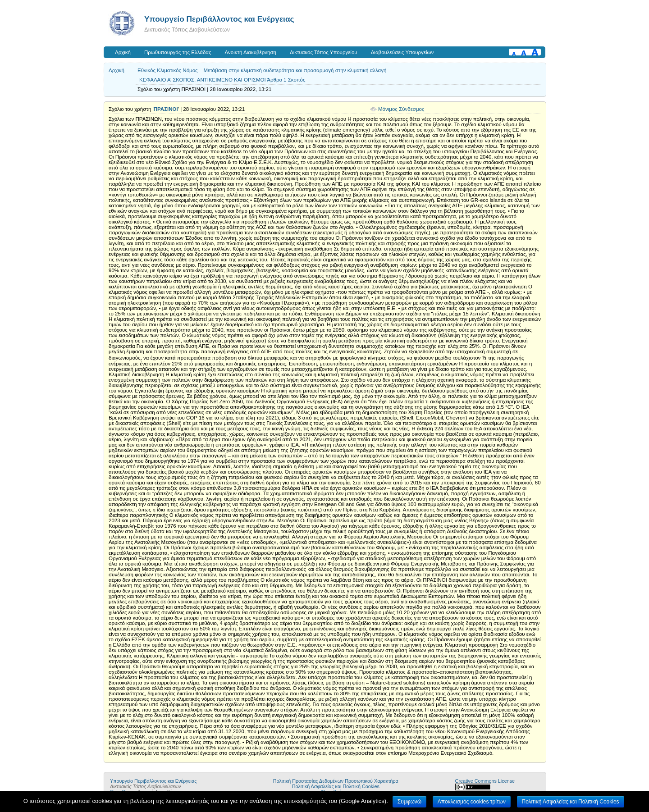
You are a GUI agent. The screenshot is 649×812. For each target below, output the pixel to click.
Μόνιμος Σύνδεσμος (401, 109)
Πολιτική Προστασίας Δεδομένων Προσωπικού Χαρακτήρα (336, 781)
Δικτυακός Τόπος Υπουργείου (324, 52)
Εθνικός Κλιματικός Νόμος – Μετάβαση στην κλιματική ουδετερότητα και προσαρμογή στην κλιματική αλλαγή (262, 70)
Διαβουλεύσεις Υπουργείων (402, 52)
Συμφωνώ (409, 802)
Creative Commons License (485, 781)
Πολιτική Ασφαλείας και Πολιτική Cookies (336, 786)
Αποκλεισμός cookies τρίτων (472, 802)
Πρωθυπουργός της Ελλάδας (178, 52)
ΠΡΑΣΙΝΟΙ (166, 109)
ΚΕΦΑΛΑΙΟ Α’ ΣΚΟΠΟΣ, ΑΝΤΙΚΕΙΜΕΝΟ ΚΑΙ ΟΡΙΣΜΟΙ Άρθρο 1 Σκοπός (222, 80)
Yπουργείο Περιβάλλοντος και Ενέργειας (219, 19)
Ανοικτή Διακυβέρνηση (251, 52)
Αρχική (123, 52)
